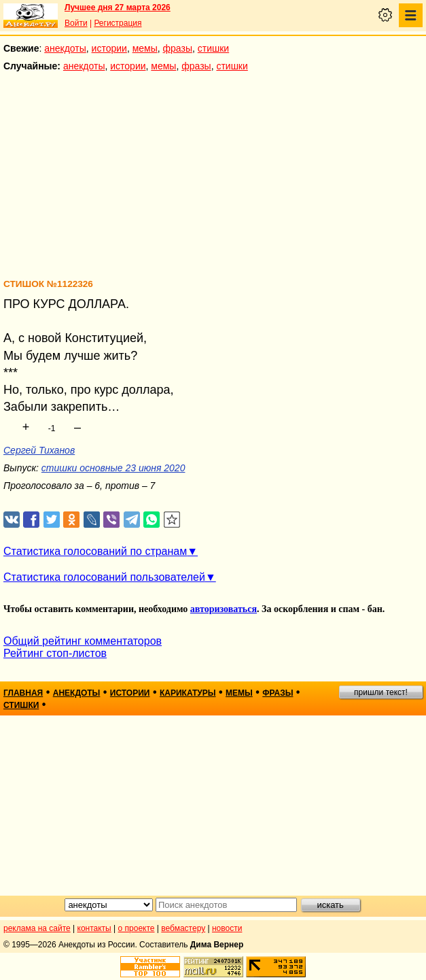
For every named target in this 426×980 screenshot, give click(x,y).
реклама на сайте (37, 928)
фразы (178, 48)
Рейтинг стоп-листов (55, 653)
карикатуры (188, 693)
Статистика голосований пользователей (104, 577)
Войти (76, 23)
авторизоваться (224, 609)
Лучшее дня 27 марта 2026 (118, 7)
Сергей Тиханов (39, 450)
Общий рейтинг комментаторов (83, 641)
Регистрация (118, 23)
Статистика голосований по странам (95, 551)
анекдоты (65, 48)
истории (109, 48)
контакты (94, 928)
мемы (145, 48)
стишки (213, 48)
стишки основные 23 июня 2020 (113, 468)
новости (227, 928)
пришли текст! (381, 692)
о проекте (137, 928)
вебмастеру (183, 928)
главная (23, 693)
